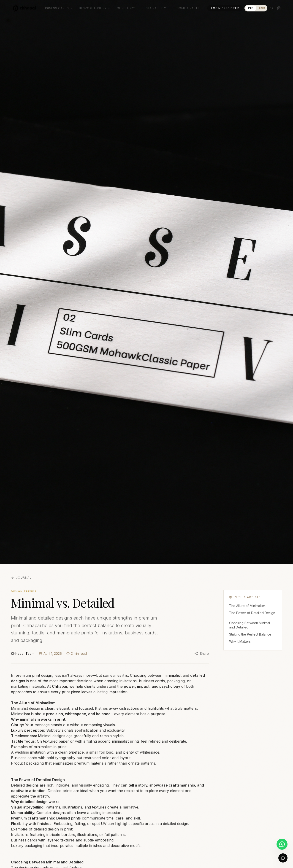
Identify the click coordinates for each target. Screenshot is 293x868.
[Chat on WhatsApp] (282, 844)
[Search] (271, 8)
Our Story (126, 8)
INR (250, 8)
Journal (21, 578)
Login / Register (225, 8)
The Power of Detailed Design (252, 613)
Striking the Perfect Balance (250, 634)
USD (262, 8)
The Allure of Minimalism (247, 606)
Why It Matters (240, 641)
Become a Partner (188, 8)
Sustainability (154, 8)
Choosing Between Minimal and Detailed (250, 625)
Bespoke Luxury (95, 8)
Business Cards (57, 8)
